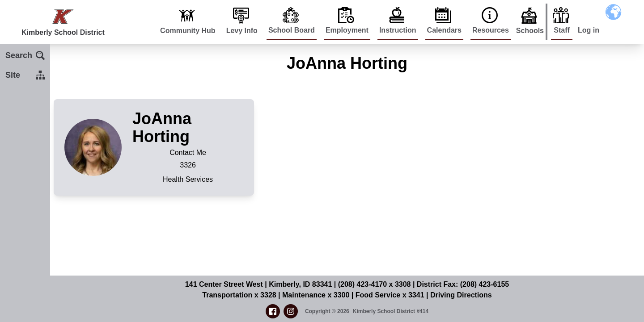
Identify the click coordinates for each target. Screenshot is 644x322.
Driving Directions (461, 295)
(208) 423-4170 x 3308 (375, 284)
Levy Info (242, 31)
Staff (562, 30)
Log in (589, 30)
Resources (491, 30)
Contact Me (188, 153)
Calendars (444, 30)
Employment (347, 30)
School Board (292, 30)
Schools (530, 31)
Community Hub (188, 31)
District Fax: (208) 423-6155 (463, 284)
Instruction (398, 30)
